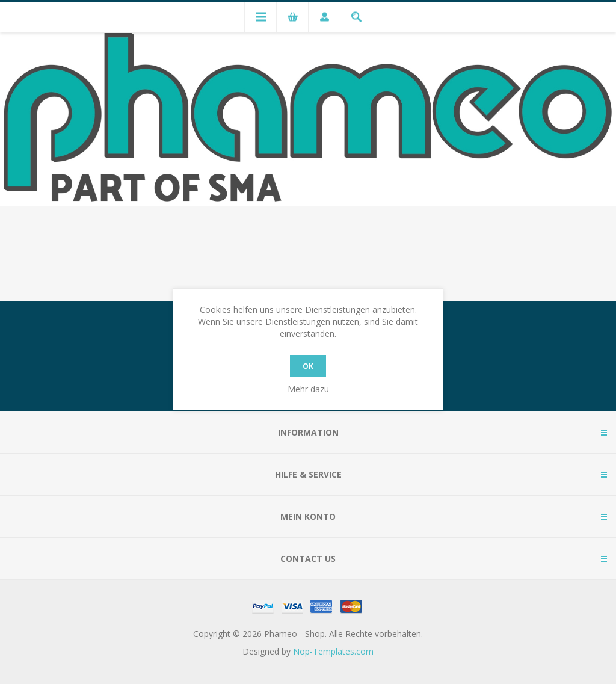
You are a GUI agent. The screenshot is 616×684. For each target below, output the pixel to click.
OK (308, 366)
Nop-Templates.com (333, 651)
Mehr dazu (308, 389)
